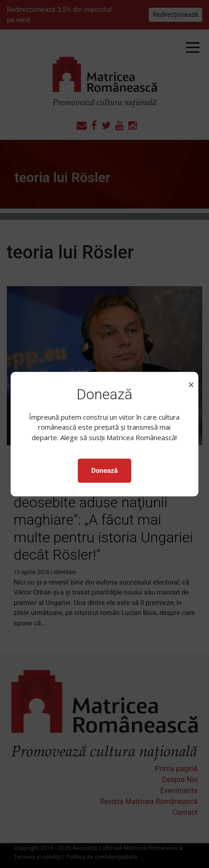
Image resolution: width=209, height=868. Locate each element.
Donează (104, 471)
